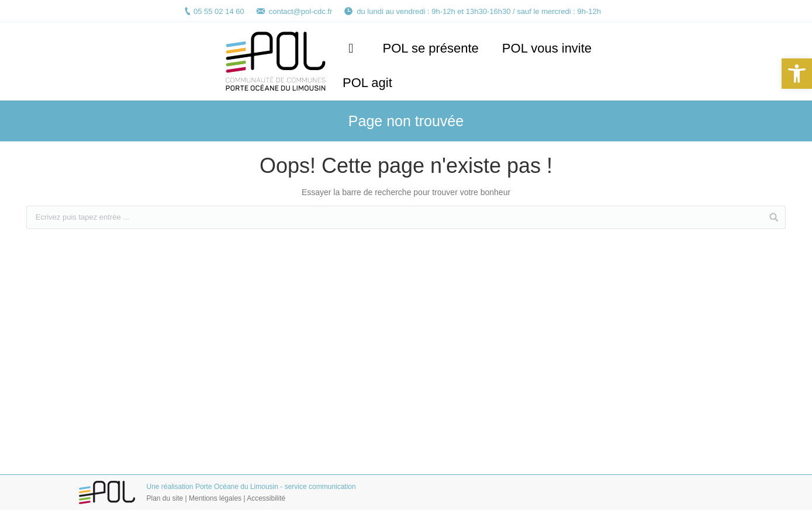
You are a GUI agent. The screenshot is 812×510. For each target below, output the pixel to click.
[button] (797, 74)
